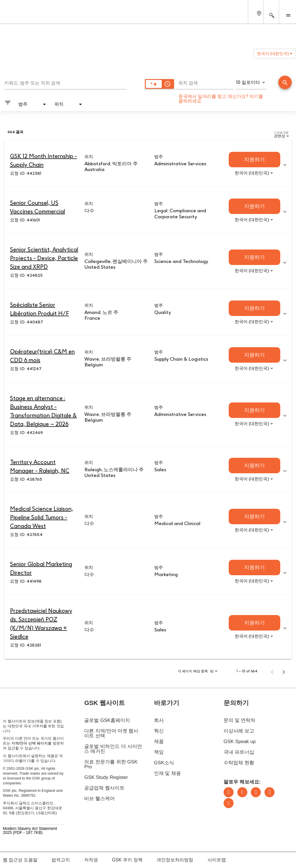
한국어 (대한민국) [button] (275, 54)
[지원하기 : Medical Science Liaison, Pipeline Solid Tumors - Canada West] (254, 517)
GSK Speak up (240, 742)
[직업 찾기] (285, 83)
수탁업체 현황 (239, 763)
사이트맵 (217, 860)
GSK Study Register (106, 777)
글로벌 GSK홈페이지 (107, 720)
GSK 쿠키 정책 (127, 860)
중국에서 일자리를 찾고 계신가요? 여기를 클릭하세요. (221, 99)
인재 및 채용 (167, 773)
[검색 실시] (285, 82)
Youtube (229, 803)
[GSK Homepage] (19, 17)
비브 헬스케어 (99, 799)
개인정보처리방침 (175, 860)
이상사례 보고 (239, 731)
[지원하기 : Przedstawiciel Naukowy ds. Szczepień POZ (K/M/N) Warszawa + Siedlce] (254, 623)
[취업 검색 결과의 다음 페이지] (284, 671)
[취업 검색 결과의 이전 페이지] (272, 671)
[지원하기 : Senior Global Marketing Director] (254, 567)
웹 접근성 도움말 (20, 860)
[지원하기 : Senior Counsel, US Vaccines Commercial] (254, 206)
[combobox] (66, 82)
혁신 (159, 731)
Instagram (256, 792)
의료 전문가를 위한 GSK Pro (111, 764)
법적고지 (61, 860)
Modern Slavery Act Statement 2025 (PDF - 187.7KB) (30, 830)
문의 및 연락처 (239, 720)
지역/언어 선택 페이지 (30, 743)
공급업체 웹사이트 (104, 788)
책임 (159, 752)
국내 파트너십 (239, 752)
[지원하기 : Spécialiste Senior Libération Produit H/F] (254, 308)
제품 (159, 742)
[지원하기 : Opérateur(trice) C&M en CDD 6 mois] (254, 355)
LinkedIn (229, 792)
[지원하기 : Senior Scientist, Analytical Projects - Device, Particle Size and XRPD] (254, 257)
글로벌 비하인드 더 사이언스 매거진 (113, 749)
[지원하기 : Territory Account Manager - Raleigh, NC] (254, 466)
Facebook (270, 792)
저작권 (91, 860)
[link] (148, 164)
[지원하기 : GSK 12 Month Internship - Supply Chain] (254, 160)
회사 (159, 720)
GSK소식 (164, 763)
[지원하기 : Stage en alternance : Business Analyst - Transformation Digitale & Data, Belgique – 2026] (254, 410)
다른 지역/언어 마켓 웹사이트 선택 (111, 733)
